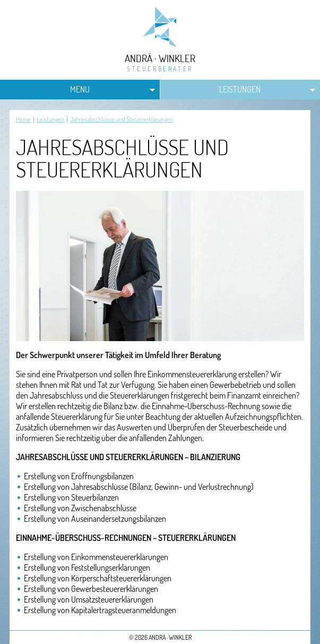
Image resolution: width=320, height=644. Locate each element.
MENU (80, 89)
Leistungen (240, 89)
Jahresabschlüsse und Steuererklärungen (122, 119)
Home (23, 119)
